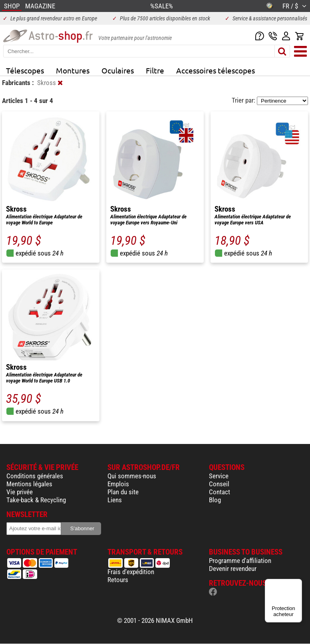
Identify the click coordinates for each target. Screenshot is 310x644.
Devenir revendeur (233, 569)
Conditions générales (35, 476)
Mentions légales (29, 484)
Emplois (118, 484)
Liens (115, 500)
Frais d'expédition (131, 572)
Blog (215, 500)
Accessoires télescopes (216, 70)
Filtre (155, 70)
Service (219, 476)
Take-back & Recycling (36, 500)
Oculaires (118, 70)
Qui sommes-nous (132, 476)
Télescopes (25, 70)
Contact (220, 492)
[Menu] (297, 584)
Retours (118, 580)
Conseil (219, 484)
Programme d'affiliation (240, 561)
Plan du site (123, 492)
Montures (73, 70)
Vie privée (20, 492)
